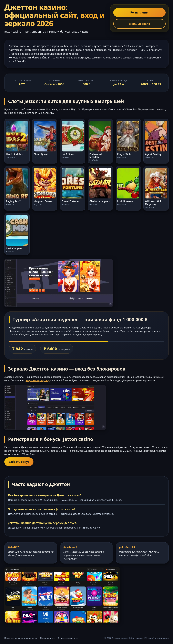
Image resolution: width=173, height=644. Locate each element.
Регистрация (139, 12)
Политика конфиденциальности (21, 638)
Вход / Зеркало (139, 24)
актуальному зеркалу (38, 380)
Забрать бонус (19, 462)
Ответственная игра (68, 638)
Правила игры (47, 638)
